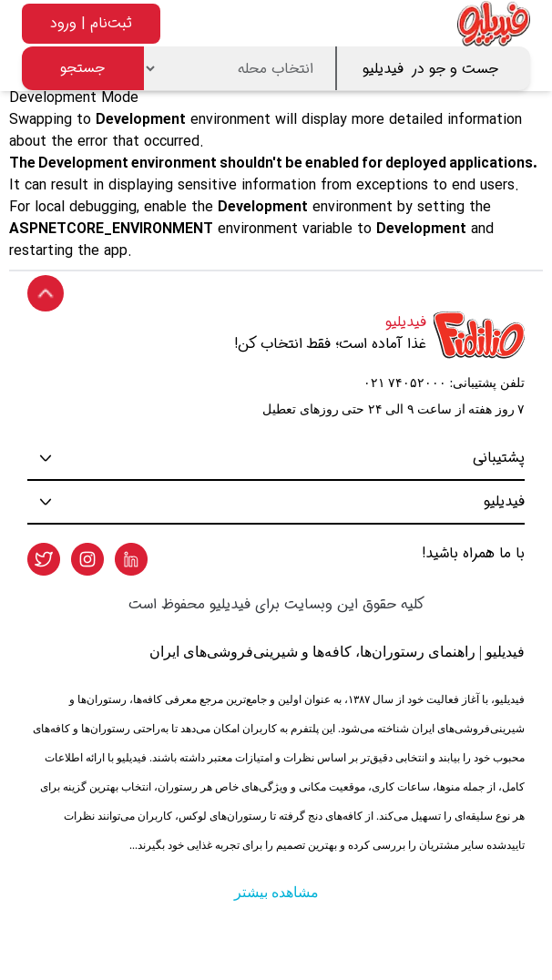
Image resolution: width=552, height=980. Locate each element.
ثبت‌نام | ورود (91, 23)
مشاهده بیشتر (276, 892)
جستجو (82, 68)
